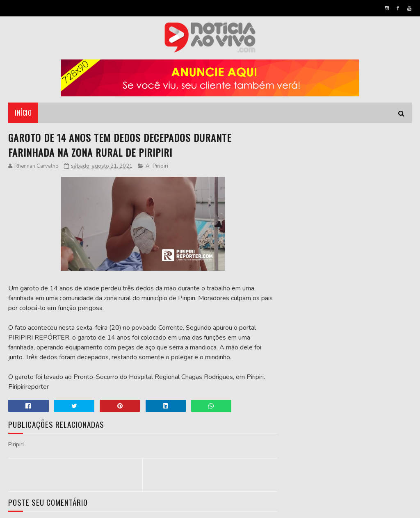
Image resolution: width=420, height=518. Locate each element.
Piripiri (160, 166)
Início (23, 113)
